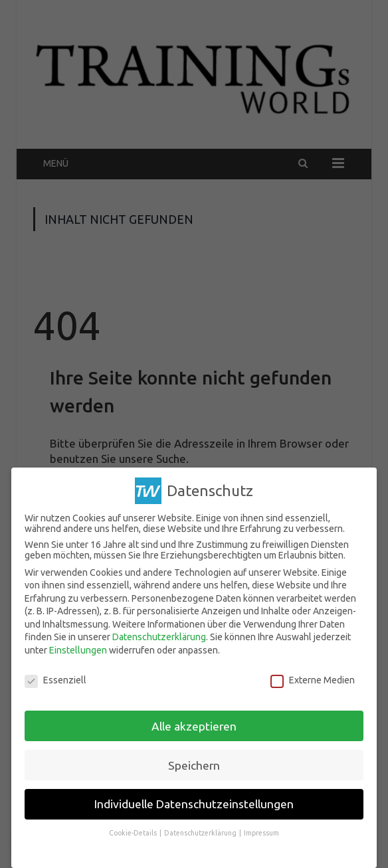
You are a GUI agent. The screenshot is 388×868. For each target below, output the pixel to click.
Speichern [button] (194, 765)
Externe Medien (313, 680)
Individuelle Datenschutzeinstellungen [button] (194, 804)
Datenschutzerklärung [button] (201, 833)
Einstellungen (78, 650)
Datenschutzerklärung (159, 637)
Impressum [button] (261, 833)
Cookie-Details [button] (134, 833)
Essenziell (55, 680)
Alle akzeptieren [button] (194, 726)
